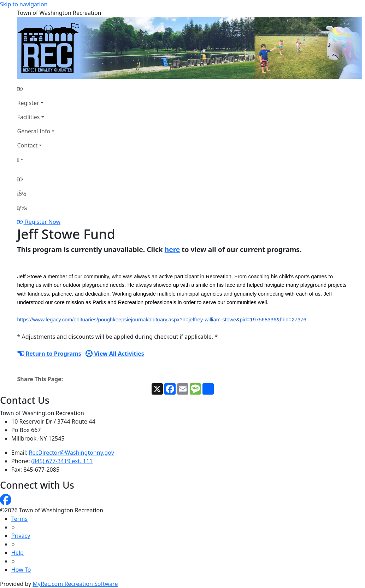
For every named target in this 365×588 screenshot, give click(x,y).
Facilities (29, 117)
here (172, 249)
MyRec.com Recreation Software (75, 584)
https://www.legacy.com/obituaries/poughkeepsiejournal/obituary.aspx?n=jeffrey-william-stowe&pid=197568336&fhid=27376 (162, 319)
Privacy (21, 536)
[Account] (36, 159)
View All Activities (115, 354)
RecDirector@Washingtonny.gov (72, 453)
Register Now (43, 222)
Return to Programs (49, 354)
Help (17, 553)
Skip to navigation (24, 4)
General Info (34, 131)
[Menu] (22, 208)
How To (21, 570)
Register (28, 103)
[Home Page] (36, 89)
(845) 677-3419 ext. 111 (62, 461)
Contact (28, 145)
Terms (19, 519)
